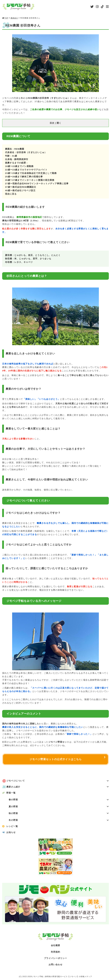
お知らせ (11, 833)
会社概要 (55, 946)
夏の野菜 (59, 807)
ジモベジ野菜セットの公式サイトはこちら (56, 759)
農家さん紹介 (58, 787)
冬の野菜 (59, 821)
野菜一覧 (11, 793)
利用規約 (55, 953)
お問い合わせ (55, 965)
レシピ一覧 (12, 827)
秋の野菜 (59, 814)
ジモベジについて (58, 781)
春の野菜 (59, 800)
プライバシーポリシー (55, 959)
